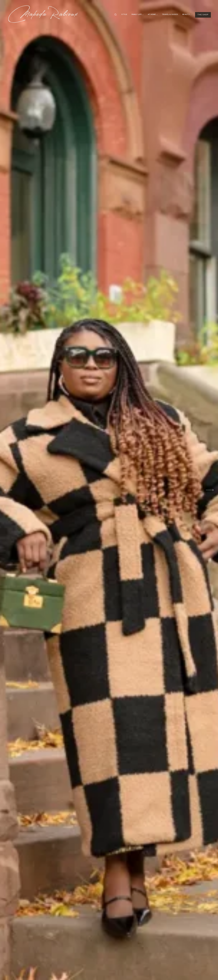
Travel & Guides (170, 14)
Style (124, 14)
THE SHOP (203, 15)
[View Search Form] (115, 15)
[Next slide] (209, 490)
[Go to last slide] (9, 490)
